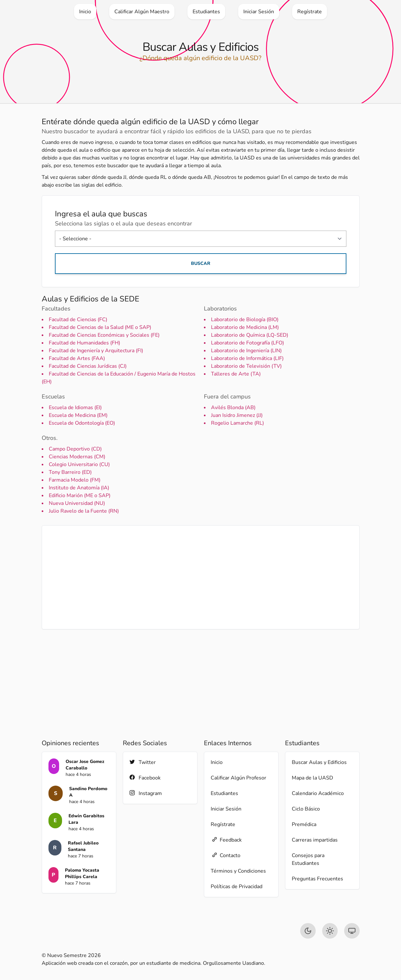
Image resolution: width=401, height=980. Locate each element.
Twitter (143, 762)
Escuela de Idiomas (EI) (75, 408)
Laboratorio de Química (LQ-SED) (250, 335)
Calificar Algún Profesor (238, 778)
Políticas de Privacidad (237, 887)
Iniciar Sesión (226, 809)
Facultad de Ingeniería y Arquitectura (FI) (96, 351)
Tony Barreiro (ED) (70, 472)
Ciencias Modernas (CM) (77, 457)
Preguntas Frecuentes (317, 879)
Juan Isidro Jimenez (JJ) (237, 415)
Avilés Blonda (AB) (233, 408)
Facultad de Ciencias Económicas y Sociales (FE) (104, 335)
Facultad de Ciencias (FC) (78, 320)
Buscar (201, 263)
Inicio (217, 762)
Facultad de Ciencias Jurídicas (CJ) (88, 366)
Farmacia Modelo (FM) (75, 480)
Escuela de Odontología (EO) (82, 423)
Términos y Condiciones (238, 871)
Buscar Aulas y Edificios (319, 762)
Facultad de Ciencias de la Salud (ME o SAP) (100, 327)
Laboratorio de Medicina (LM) (245, 327)
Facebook (145, 778)
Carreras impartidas (315, 840)
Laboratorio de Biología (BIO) (245, 320)
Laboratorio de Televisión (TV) (246, 366)
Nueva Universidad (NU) (77, 503)
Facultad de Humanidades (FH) (84, 343)
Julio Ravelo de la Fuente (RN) (84, 511)
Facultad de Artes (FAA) (77, 358)
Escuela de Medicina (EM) (78, 415)
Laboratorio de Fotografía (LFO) (248, 343)
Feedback (226, 840)
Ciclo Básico (306, 809)
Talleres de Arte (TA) (236, 374)
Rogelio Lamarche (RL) (237, 423)
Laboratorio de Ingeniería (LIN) (246, 351)
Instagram (146, 793)
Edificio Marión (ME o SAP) (80, 495)
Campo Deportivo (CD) (75, 449)
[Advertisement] (201, 577)
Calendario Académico (318, 793)
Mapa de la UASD (312, 778)
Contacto (226, 855)
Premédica (304, 824)
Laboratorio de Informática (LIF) (247, 358)
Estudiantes (224, 793)
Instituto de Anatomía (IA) (79, 488)
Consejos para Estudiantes (308, 859)
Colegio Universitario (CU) (79, 464)
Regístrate (223, 824)
